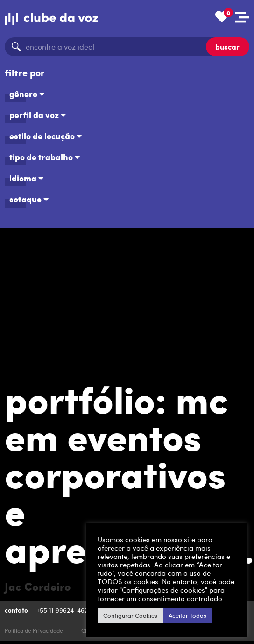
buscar (227, 47)
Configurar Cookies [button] (130, 615)
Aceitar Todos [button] (187, 615)
